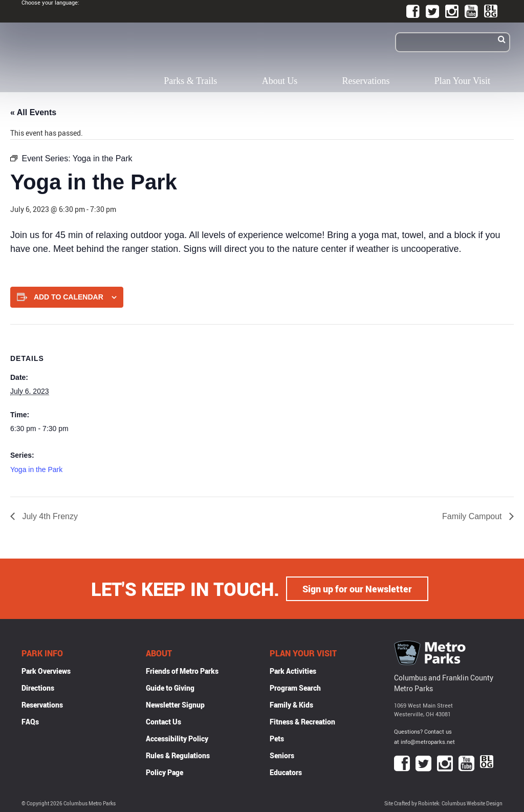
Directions (38, 688)
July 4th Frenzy (49, 516)
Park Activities (293, 671)
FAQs (30, 722)
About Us (280, 81)
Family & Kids (291, 705)
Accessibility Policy (177, 739)
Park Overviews (46, 671)
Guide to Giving (170, 688)
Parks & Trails (190, 81)
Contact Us (163, 722)
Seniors (282, 755)
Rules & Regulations (178, 755)
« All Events (33, 112)
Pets (277, 739)
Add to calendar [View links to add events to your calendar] (69, 297)
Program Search (295, 688)
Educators (286, 772)
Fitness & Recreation (302, 722)
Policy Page (165, 772)
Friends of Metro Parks (182, 671)
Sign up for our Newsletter (357, 589)
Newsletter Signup (175, 705)
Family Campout (473, 516)
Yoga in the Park (36, 469)
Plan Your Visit (462, 81)
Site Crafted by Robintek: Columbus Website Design (443, 804)
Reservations (366, 81)
